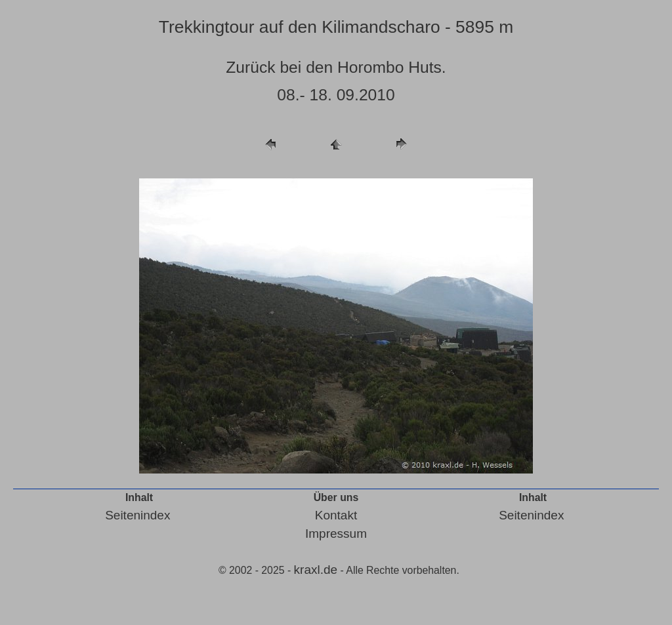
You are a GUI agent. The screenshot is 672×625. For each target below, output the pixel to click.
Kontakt (336, 515)
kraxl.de (316, 570)
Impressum (336, 534)
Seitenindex (137, 515)
